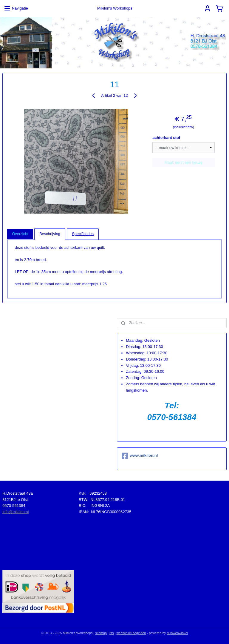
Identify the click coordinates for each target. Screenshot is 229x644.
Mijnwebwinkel (177, 633)
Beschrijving (50, 234)
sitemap (101, 633)
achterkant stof (166, 138)
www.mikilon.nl (140, 456)
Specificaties (83, 234)
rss (112, 633)
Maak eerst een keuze (183, 162)
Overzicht (20, 234)
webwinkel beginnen (131, 633)
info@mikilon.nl (16, 512)
